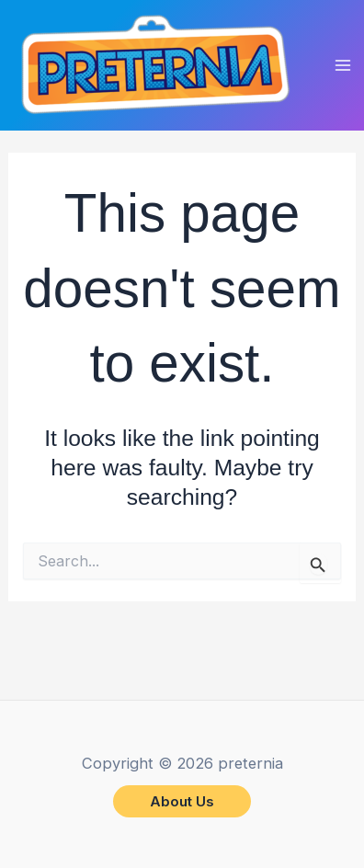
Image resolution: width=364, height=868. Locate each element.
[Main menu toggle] (343, 66)
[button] (182, 801)
